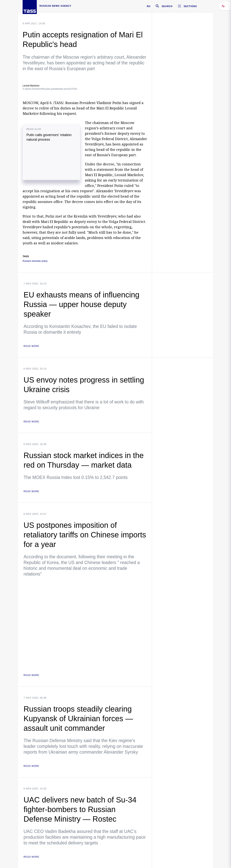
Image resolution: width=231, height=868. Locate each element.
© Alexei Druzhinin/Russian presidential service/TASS (50, 89)
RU (149, 6)
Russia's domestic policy (35, 261)
